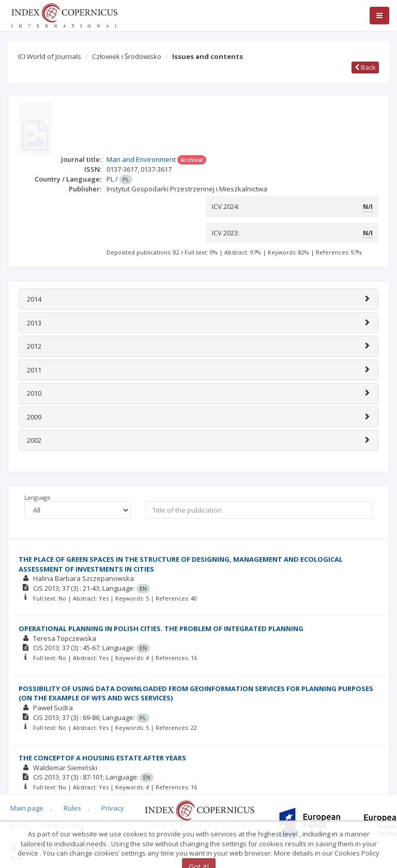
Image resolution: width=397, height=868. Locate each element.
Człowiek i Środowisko (127, 56)
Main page (27, 808)
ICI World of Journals (50, 56)
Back (365, 67)
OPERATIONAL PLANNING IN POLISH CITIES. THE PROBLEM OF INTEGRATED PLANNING (161, 628)
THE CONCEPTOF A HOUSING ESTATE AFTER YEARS (102, 758)
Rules (72, 808)
